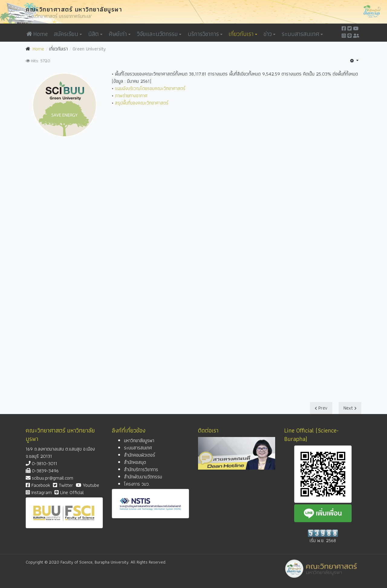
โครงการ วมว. (137, 484)
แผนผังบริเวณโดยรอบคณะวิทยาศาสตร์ (150, 88)
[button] (208, 34)
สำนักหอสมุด (135, 462)
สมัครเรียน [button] (68, 34)
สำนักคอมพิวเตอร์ (140, 455)
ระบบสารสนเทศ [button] (302, 34)
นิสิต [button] (95, 34)
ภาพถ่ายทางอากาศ (131, 96)
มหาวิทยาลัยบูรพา (139, 440)
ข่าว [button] (270, 34)
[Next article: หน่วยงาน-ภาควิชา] (350, 408)
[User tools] (354, 61)
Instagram (39, 492)
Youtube (88, 485)
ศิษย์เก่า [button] (120, 34)
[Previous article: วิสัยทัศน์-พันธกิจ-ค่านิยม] (321, 408)
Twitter (63, 485)
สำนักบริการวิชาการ (141, 469)
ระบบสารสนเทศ (138, 448)
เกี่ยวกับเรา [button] (243, 34)
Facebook (38, 485)
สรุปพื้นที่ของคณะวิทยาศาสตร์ (142, 103)
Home (37, 34)
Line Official (69, 492)
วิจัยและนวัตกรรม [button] (159, 34)
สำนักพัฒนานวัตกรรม (143, 477)
